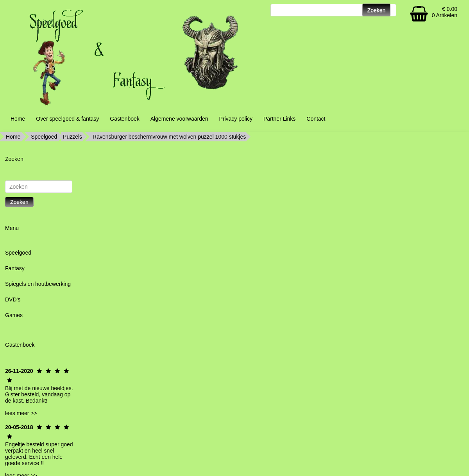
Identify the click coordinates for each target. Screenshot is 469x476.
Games (14, 315)
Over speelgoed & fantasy (67, 119)
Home (18, 119)
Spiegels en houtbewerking (38, 284)
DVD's (13, 300)
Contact (316, 119)
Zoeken (19, 202)
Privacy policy (236, 119)
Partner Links (279, 119)
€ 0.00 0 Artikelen (445, 12)
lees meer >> (21, 413)
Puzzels (72, 137)
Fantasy (15, 268)
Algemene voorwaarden (179, 119)
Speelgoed (44, 137)
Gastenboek (125, 119)
